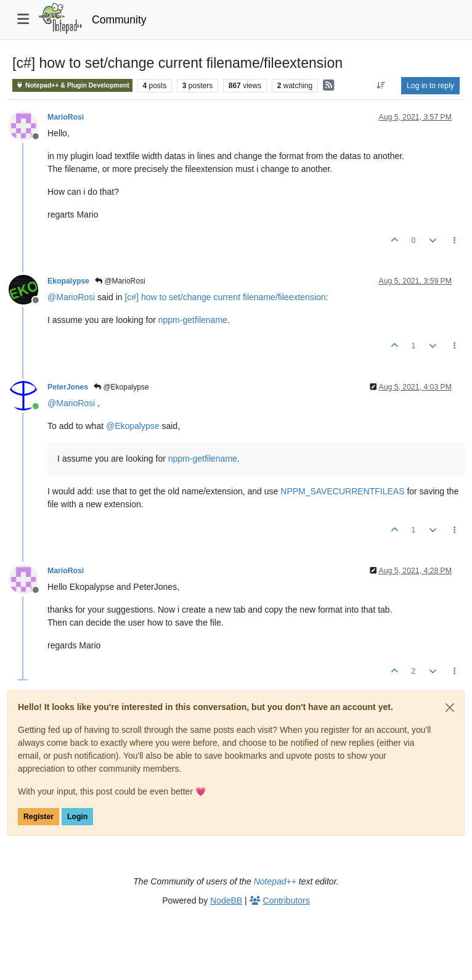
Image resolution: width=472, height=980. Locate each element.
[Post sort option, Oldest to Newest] (381, 86)
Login (77, 817)
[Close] (450, 708)
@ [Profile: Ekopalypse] (133, 426)
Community (119, 20)
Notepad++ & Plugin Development (72, 85)
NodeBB (226, 900)
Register (39, 817)
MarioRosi (66, 117)
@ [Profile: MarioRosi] (71, 297)
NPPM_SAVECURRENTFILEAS (342, 491)
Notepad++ (275, 881)
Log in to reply (430, 86)
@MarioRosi (120, 281)
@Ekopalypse (121, 387)
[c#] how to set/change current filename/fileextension (225, 297)
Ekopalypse (68, 281)
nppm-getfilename (193, 320)
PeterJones (68, 387)
